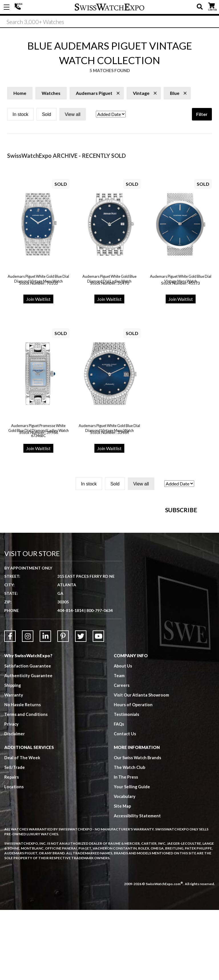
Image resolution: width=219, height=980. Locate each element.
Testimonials (126, 784)
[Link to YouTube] (98, 706)
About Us (123, 736)
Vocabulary (125, 866)
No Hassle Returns (23, 775)
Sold (46, 116)
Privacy (12, 794)
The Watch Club (130, 837)
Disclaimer (15, 804)
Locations (14, 857)
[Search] (109, 23)
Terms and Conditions (26, 784)
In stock (20, 116)
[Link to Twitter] (81, 706)
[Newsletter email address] (139, 565)
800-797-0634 (100, 680)
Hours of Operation (133, 775)
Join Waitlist (38, 301)
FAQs (119, 794)
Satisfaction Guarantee (28, 736)
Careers (122, 755)
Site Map (123, 876)
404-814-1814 (19, 7)
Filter (202, 116)
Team (119, 746)
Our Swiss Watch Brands (138, 828)
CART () (211, 6)
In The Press (126, 847)
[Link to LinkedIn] (45, 706)
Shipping (13, 755)
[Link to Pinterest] (63, 706)
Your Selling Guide (132, 857)
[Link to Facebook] (10, 706)
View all (73, 116)
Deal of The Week (23, 828)
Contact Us (125, 804)
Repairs (12, 847)
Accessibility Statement (138, 886)
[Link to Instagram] (28, 706)
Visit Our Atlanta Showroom (142, 765)
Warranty (14, 765)
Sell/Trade (15, 837)
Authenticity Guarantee (29, 746)
